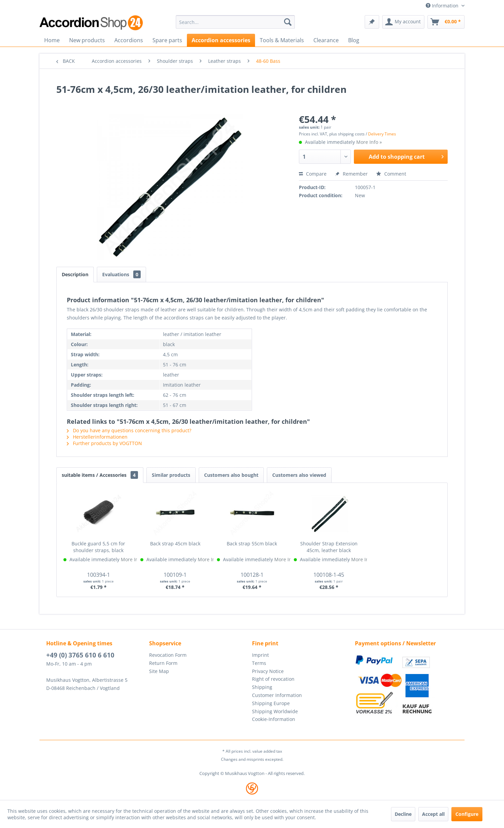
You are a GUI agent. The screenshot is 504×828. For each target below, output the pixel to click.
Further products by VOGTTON (104, 443)
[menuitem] (235, 22)
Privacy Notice (268, 671)
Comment (391, 174)
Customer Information (277, 695)
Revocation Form (168, 655)
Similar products (171, 475)
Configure (467, 814)
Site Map (159, 671)
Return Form (163, 663)
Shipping (262, 687)
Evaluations (121, 274)
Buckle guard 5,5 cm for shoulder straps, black (98, 547)
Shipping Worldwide (275, 711)
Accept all (433, 814)
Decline (403, 814)
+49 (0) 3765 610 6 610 (80, 655)
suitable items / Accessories (100, 475)
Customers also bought (231, 475)
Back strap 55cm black (252, 544)
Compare (313, 174)
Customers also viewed (299, 475)
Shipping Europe (271, 703)
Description (75, 274)
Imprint (260, 655)
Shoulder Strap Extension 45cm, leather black (329, 547)
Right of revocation (273, 679)
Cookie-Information (274, 719)
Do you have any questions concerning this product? (129, 430)
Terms (259, 663)
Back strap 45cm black (175, 544)
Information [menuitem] (443, 6)
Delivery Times (382, 134)
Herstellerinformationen (97, 437)
